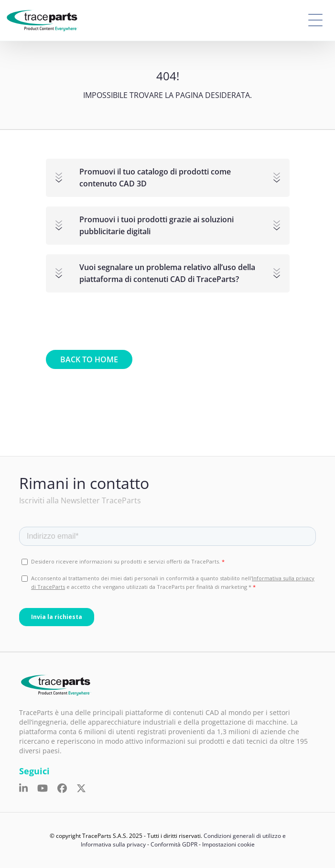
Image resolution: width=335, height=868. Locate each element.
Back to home (89, 359)
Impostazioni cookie (228, 844)
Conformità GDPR (174, 844)
